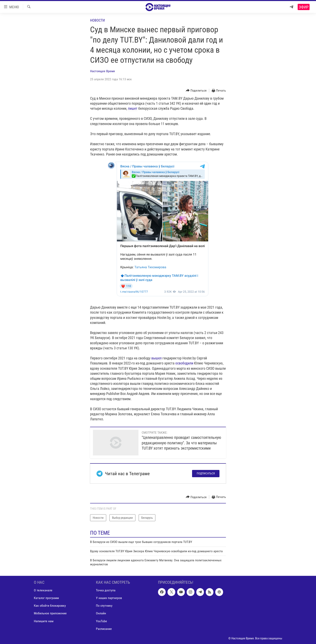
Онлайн (101, 613)
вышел (156, 358)
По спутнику (104, 606)
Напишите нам (44, 621)
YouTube (101, 621)
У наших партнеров (109, 598)
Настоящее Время (102, 71)
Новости (97, 20)
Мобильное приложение (50, 613)
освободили (184, 363)
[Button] (196, 91)
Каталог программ (46, 598)
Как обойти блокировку (50, 606)
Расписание (104, 629)
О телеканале (43, 590)
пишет (133, 108)
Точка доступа (106, 590)
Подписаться (206, 473)
